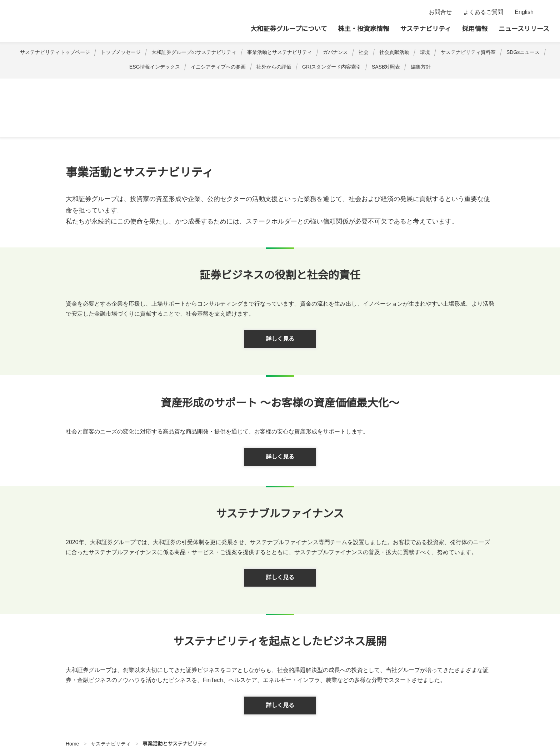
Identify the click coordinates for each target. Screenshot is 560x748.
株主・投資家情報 (364, 29)
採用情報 (475, 29)
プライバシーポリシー (128, 709)
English (524, 12)
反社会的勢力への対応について (408, 709)
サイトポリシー (74, 709)
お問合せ (440, 12)
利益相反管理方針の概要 (268, 709)
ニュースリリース (524, 29)
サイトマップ (30, 709)
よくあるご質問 (483, 12)
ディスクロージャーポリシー (197, 709)
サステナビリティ (426, 29)
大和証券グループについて (289, 29)
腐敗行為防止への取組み (334, 709)
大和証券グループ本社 (66, 21)
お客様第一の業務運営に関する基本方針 (500, 709)
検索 (545, 12)
